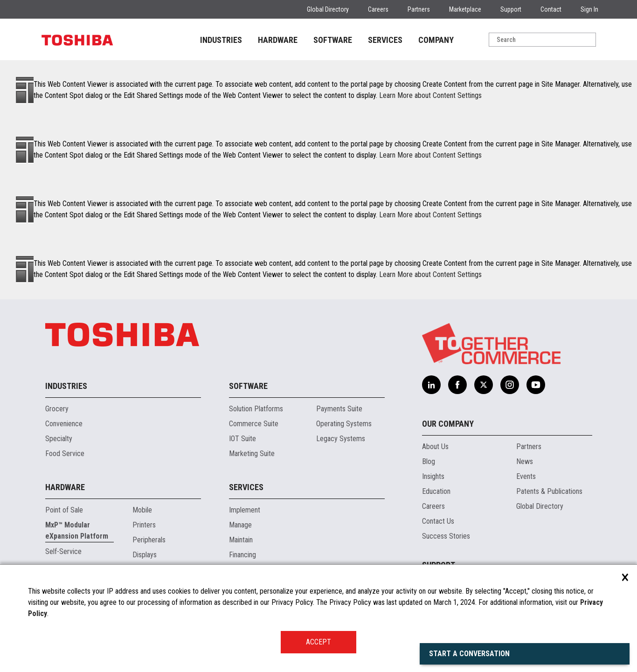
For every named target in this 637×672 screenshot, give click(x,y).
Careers (378, 9)
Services (246, 487)
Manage (240, 525)
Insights (433, 476)
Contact (551, 9)
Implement (245, 510)
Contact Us (438, 521)
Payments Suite (339, 409)
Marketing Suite (252, 454)
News (525, 461)
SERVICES (385, 40)
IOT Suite (242, 439)
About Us (435, 447)
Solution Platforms (256, 409)
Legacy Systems (341, 439)
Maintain (241, 540)
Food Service (65, 454)
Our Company (448, 424)
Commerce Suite (254, 424)
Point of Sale (64, 510)
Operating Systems (344, 424)
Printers (144, 525)
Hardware (65, 487)
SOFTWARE (333, 40)
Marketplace (465, 9)
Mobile (142, 510)
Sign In (589, 9)
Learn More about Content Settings (430, 95)
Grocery (57, 409)
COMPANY (436, 40)
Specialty (59, 439)
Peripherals (149, 540)
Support (511, 9)
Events (526, 476)
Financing (242, 555)
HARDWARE (278, 40)
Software (248, 386)
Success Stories (446, 536)
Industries (66, 386)
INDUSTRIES (221, 40)
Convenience (64, 424)
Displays (145, 555)
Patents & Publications (549, 491)
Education (436, 491)
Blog (429, 461)
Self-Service (63, 551)
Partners (419, 9)
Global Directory (328, 9)
